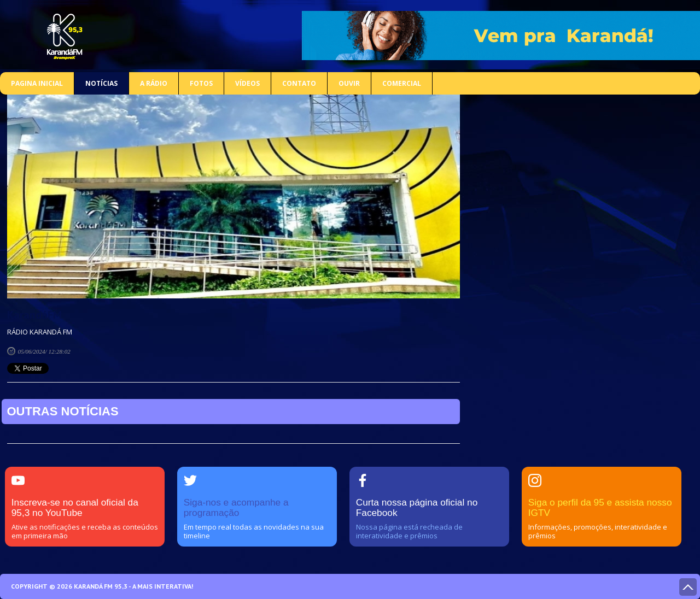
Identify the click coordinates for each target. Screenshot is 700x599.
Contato (299, 83)
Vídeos (247, 83)
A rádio (154, 83)
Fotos (201, 83)
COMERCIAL (402, 83)
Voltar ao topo (688, 587)
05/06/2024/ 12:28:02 (44, 351)
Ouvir (349, 83)
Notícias (101, 83)
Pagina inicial (37, 83)
